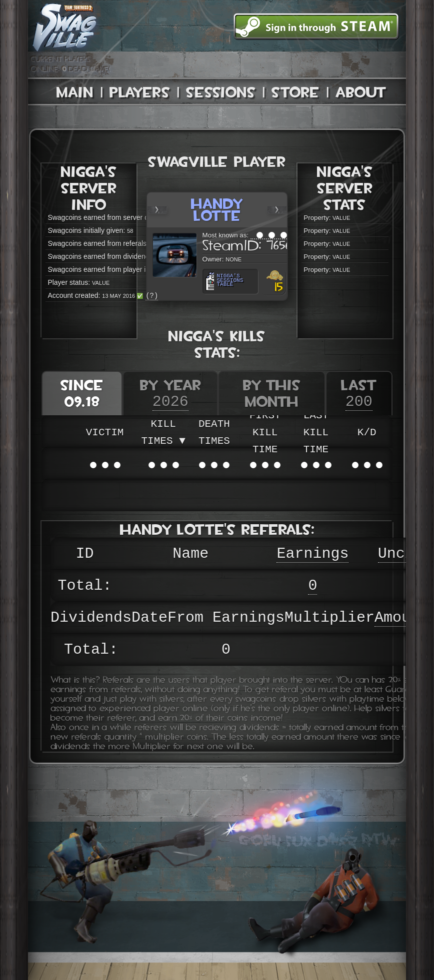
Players (140, 92)
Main (75, 92)
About (361, 92)
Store (295, 92)
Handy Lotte (217, 210)
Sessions (221, 92)
